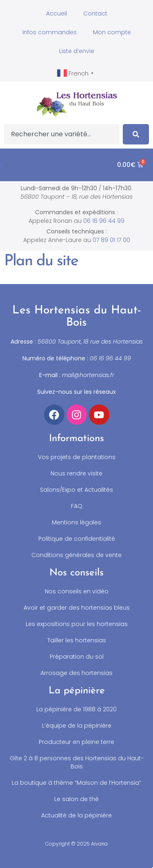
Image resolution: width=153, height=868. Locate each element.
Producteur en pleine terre (76, 742)
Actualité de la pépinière (76, 815)
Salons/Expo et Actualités (76, 490)
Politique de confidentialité (77, 539)
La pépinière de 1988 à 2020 (76, 709)
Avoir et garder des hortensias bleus (77, 608)
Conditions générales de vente (76, 555)
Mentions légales (76, 522)
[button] (7, 165)
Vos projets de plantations (77, 457)
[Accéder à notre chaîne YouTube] (99, 415)
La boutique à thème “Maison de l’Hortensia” (76, 783)
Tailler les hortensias (77, 640)
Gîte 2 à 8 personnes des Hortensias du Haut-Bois (77, 762)
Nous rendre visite (76, 473)
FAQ (77, 506)
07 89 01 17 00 (111, 240)
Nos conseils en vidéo (77, 591)
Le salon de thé (76, 799)
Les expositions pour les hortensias (77, 624)
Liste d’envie (77, 51)
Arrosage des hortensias (76, 673)
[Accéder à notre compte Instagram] (77, 415)
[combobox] (62, 134)
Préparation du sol (77, 657)
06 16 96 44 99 (104, 221)
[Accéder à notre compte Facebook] (54, 415)
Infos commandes (50, 32)
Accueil (57, 13)
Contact (95, 13)
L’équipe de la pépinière (77, 726)
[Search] (136, 134)
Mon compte (112, 32)
